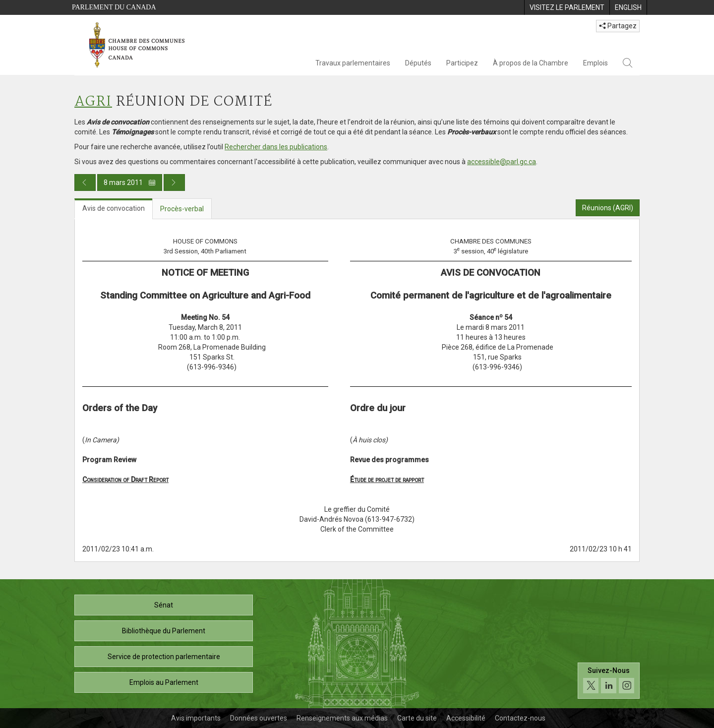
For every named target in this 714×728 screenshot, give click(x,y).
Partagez (618, 26)
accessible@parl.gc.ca (502, 162)
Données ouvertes (259, 718)
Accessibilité (466, 718)
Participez (462, 63)
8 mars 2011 (130, 182)
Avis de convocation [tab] (114, 208)
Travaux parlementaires (353, 63)
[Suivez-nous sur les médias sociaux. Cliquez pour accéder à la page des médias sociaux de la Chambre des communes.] (609, 681)
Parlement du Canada (114, 7)
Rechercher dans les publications (276, 147)
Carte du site (417, 718)
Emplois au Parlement (164, 682)
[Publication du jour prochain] (174, 182)
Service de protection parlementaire (164, 657)
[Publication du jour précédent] (85, 182)
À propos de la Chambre (531, 63)
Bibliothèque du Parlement (164, 631)
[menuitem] (567, 7)
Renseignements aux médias (342, 718)
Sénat (164, 605)
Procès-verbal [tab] (182, 209)
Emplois (595, 63)
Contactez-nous (520, 718)
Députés (418, 63)
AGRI (93, 102)
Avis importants (196, 718)
